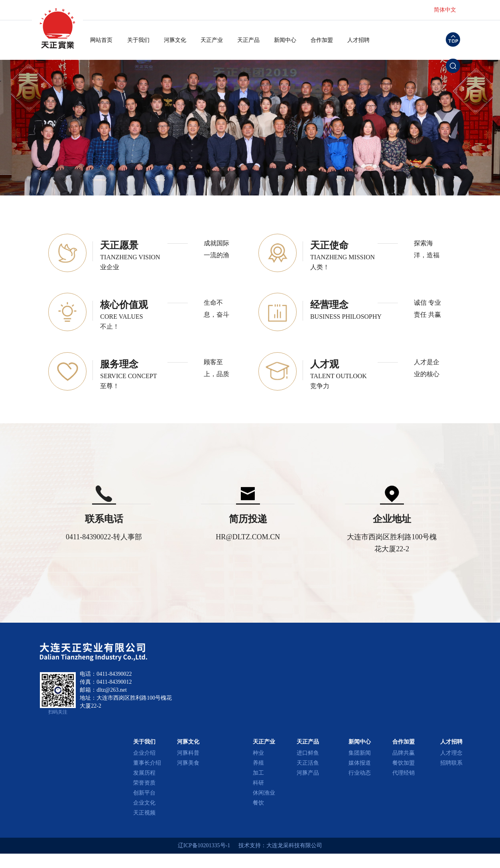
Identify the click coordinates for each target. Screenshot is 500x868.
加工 (258, 773)
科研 (258, 783)
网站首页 (101, 40)
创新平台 (144, 793)
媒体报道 (360, 763)
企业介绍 (144, 753)
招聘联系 (451, 763)
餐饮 (258, 803)
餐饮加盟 (404, 763)
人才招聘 (358, 40)
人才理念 (451, 753)
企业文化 (144, 803)
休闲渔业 (264, 793)
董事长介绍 (147, 763)
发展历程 (144, 773)
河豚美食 (188, 763)
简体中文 (445, 10)
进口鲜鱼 (308, 753)
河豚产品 (308, 773)
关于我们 (138, 40)
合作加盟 (322, 40)
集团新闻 (360, 753)
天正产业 (212, 40)
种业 (258, 753)
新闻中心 (285, 40)
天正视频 (144, 813)
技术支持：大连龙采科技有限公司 (280, 845)
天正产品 (248, 40)
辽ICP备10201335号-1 (204, 845)
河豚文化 (175, 40)
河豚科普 (188, 753)
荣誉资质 (144, 783)
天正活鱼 (308, 763)
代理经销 (404, 773)
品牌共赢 (404, 753)
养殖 (258, 763)
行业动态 (360, 773)
